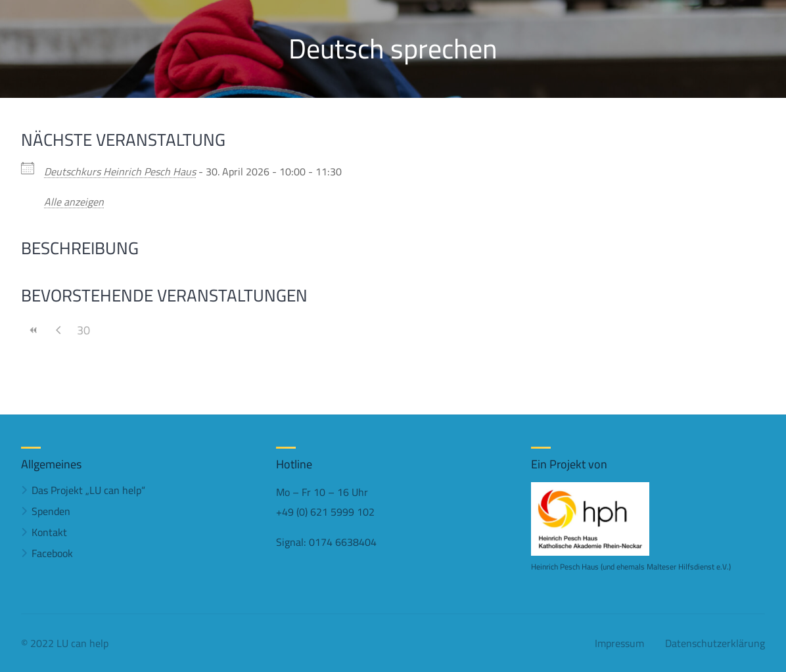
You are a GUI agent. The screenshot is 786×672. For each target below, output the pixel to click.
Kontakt (49, 532)
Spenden (51, 511)
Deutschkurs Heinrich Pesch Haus (120, 171)
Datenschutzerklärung (715, 643)
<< (34, 330)
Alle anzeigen (74, 202)
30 (83, 330)
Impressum (619, 643)
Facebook (52, 553)
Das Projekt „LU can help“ (88, 490)
